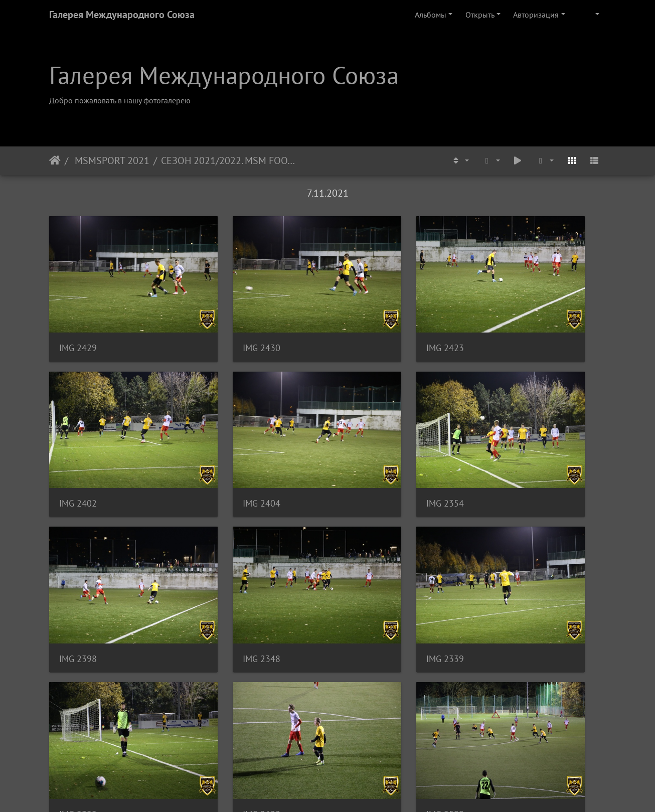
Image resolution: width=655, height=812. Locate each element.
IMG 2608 (364, 575)
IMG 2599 (507, 575)
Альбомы (431, 15)
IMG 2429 (78, 320)
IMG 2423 (364, 320)
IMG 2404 (78, 447)
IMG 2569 (221, 701)
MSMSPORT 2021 (111, 160)
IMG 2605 (78, 701)
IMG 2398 (364, 447)
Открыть (480, 15)
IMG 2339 (78, 575)
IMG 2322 (221, 575)
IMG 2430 (221, 320)
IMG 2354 (221, 447)
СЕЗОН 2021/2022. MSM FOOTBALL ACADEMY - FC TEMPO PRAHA (230, 160)
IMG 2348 (507, 447)
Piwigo (341, 791)
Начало (55, 160)
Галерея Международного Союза (122, 15)
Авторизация (536, 15)
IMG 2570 (364, 701)
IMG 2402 (507, 320)
